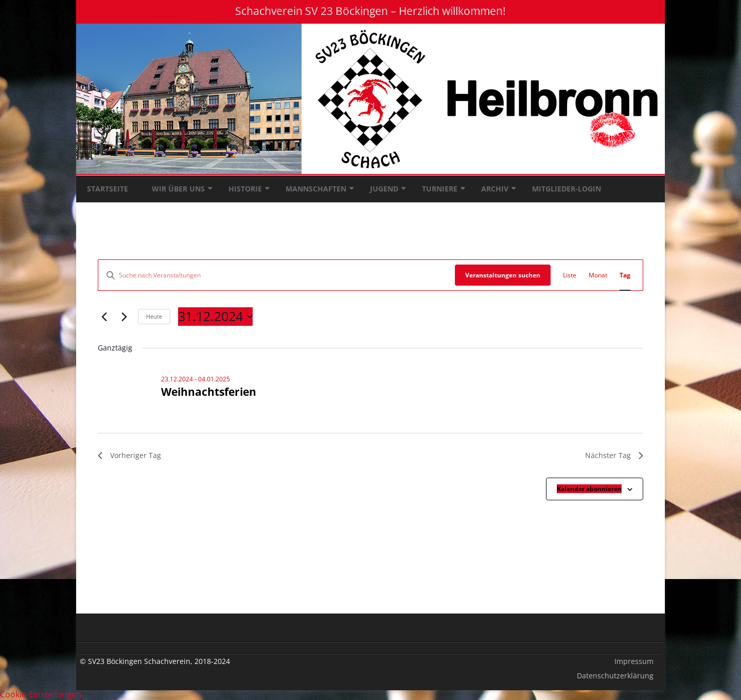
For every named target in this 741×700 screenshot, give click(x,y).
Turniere (440, 189)
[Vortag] (104, 317)
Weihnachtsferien (209, 392)
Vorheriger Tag (129, 455)
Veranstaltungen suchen (503, 275)
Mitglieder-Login (567, 189)
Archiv (495, 189)
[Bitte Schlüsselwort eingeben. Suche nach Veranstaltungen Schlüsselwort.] (277, 275)
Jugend (384, 189)
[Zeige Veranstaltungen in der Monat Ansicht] (598, 275)
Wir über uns (178, 189)
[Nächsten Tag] (124, 317)
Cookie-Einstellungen (41, 694)
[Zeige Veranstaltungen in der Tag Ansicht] (625, 275)
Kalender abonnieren (589, 489)
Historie (245, 189)
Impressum (634, 661)
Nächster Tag (614, 455)
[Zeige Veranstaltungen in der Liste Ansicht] (570, 275)
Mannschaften (316, 189)
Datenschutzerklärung (615, 676)
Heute (154, 316)
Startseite (108, 189)
